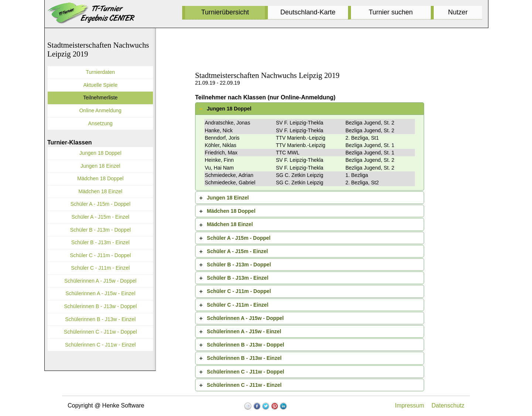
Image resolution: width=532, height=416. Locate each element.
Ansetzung (100, 123)
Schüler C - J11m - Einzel (238, 305)
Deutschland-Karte (308, 12)
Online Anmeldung (100, 110)
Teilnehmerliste (100, 98)
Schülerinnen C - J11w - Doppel (245, 372)
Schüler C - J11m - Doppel (239, 291)
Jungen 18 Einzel (228, 198)
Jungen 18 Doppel (229, 109)
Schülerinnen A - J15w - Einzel (244, 331)
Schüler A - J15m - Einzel (237, 251)
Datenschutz (448, 405)
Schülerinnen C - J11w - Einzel (244, 385)
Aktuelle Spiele (100, 85)
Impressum (410, 405)
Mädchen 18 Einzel (230, 224)
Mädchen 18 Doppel (231, 211)
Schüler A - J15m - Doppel (239, 238)
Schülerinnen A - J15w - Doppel (245, 318)
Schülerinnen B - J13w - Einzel (244, 358)
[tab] (310, 109)
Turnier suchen (391, 12)
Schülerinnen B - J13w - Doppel (245, 345)
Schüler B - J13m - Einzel (238, 278)
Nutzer (458, 12)
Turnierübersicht (225, 12)
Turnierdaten (100, 72)
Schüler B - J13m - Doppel (239, 265)
